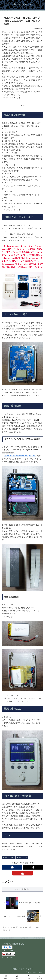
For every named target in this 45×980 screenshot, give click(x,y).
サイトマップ (12, 972)
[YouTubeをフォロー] (23, 873)
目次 (21, 105)
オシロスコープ (9, 858)
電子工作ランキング (9, 957)
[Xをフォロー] (33, 867)
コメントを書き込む (23, 889)
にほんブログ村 (8, 951)
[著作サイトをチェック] (12, 867)
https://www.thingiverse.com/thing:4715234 (20, 456)
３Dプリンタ (22, 858)
